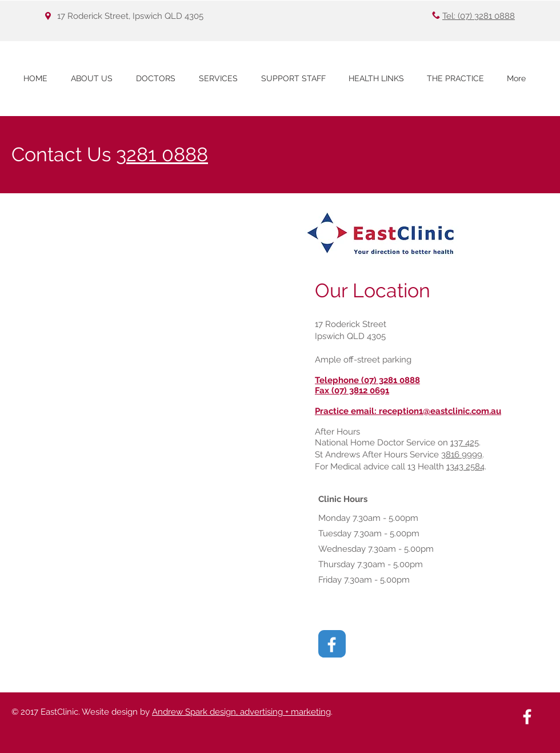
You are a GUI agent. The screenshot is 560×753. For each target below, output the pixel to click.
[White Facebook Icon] (332, 645)
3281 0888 (162, 154)
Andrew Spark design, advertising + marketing (241, 712)
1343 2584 (465, 467)
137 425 (465, 443)
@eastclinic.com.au (462, 411)
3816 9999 (462, 455)
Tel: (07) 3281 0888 (479, 16)
